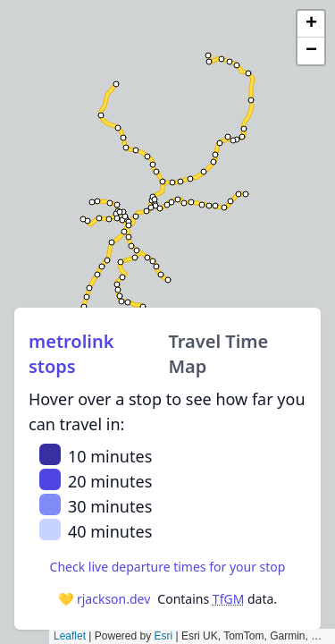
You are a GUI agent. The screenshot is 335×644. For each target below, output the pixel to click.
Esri (164, 636)
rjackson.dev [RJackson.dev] (113, 599)
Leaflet (70, 636)
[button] (311, 24)
